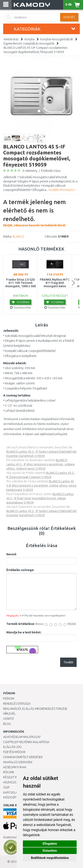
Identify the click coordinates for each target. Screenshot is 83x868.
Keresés (69, 17)
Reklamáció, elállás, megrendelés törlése (35, 709)
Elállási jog (12, 747)
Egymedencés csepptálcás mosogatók (29, 43)
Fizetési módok (14, 752)
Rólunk (9, 772)
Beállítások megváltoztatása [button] (50, 858)
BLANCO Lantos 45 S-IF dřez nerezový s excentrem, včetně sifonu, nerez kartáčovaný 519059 (41, 486)
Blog (7, 724)
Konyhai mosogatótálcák (57, 39)
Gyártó (8, 719)
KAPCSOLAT (11, 792)
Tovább (68, 662)
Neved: (12, 554)
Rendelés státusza (17, 704)
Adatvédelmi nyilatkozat (22, 737)
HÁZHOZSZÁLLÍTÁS (16, 782)
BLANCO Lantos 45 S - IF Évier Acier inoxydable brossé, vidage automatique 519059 (40, 498)
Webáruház (11, 39)
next (73, 283)
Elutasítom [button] (50, 851)
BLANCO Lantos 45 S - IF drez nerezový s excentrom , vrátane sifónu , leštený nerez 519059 (41, 464)
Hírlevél (9, 714)
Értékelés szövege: (20, 570)
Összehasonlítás (21, 307)
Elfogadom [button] (50, 844)
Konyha (30, 39)
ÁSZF (6, 787)
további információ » (62, 190)
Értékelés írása (51, 171)
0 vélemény (30, 171)
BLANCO (18, 237)
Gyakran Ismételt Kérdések (23, 757)
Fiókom (9, 699)
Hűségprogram (15, 767)
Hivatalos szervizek (18, 762)
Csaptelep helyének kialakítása (26, 742)
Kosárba (21, 302)
